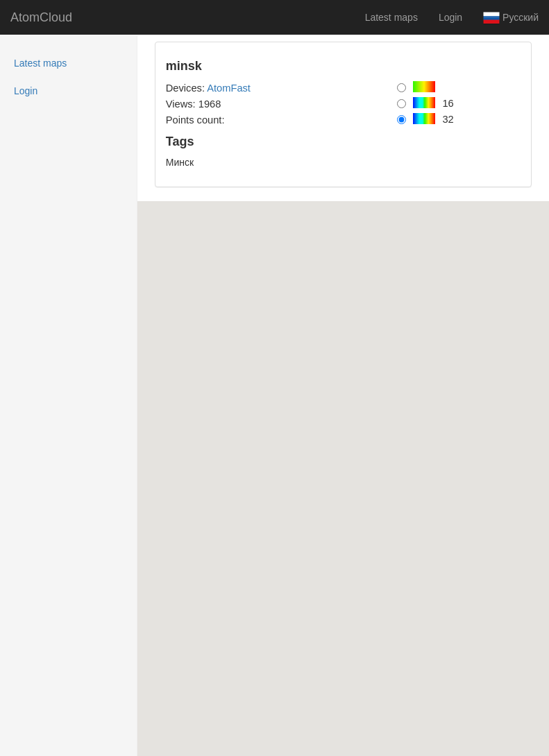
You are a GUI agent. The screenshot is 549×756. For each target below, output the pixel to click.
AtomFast (229, 88)
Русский (511, 18)
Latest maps (391, 17)
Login (450, 17)
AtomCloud (41, 17)
